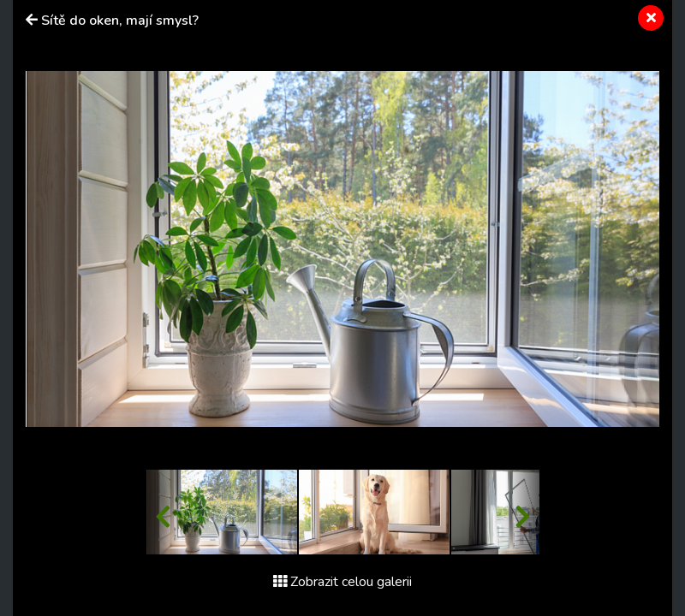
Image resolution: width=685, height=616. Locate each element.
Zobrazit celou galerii (342, 582)
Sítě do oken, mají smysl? (120, 21)
